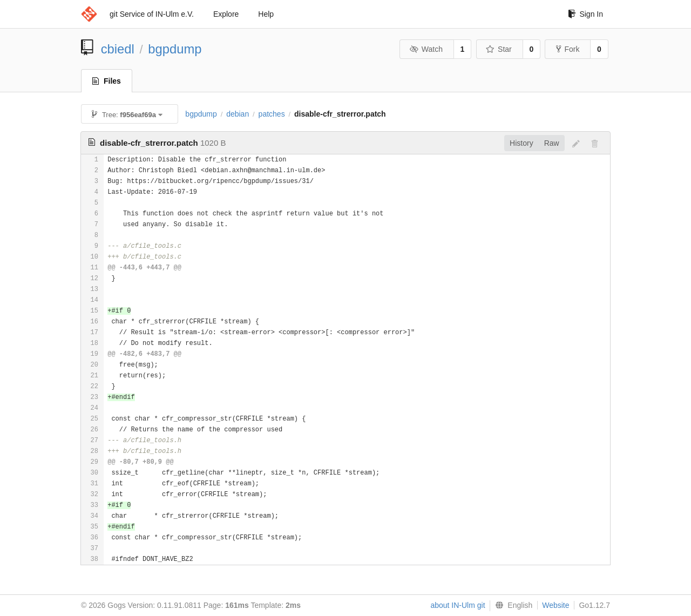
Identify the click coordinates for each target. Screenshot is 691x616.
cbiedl (118, 49)
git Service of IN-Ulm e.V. (152, 14)
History (521, 143)
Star (499, 49)
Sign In (585, 14)
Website (555, 605)
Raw (552, 143)
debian (238, 114)
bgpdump (175, 49)
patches (272, 114)
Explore (226, 14)
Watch (426, 49)
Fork (568, 49)
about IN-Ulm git (458, 605)
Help (266, 14)
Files (107, 81)
